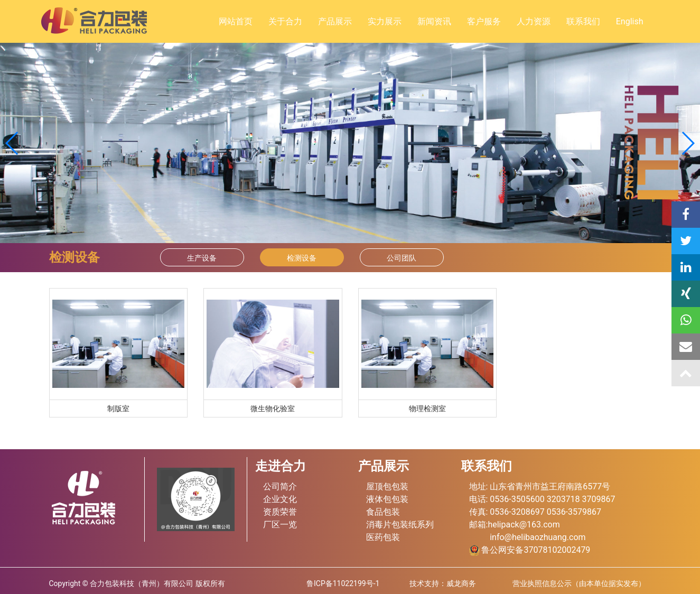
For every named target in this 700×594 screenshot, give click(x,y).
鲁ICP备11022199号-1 (343, 583)
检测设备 (302, 258)
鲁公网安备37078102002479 (530, 550)
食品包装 (383, 512)
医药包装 (383, 537)
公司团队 (402, 258)
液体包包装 (387, 499)
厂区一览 (280, 525)
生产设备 (202, 258)
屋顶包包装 (387, 486)
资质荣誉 (280, 512)
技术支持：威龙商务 (443, 583)
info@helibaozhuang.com (538, 537)
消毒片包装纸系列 (400, 525)
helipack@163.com (524, 525)
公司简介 (280, 486)
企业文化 (280, 499)
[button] (688, 143)
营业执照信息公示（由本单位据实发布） (579, 583)
